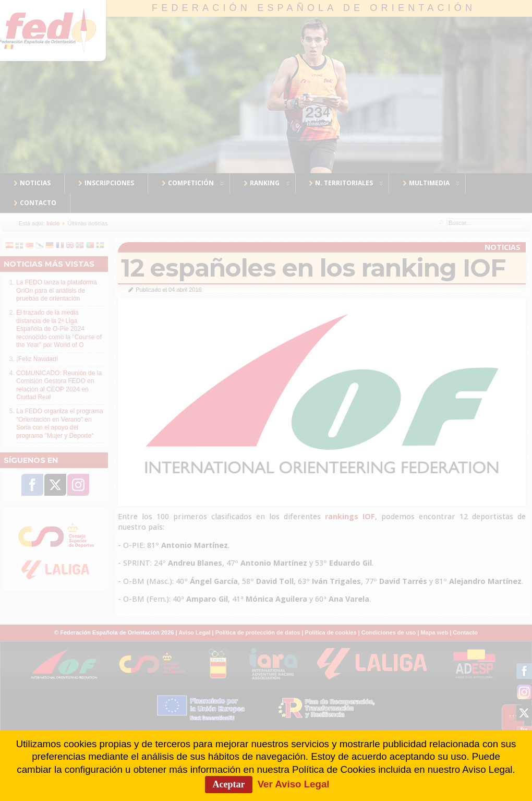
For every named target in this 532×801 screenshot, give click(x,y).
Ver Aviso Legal (294, 784)
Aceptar (229, 784)
